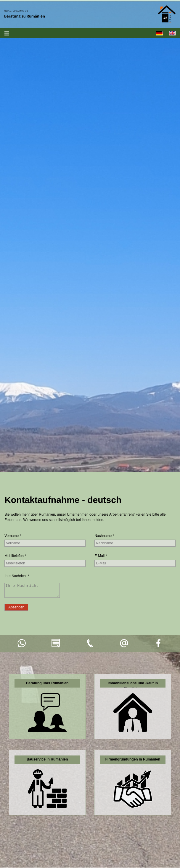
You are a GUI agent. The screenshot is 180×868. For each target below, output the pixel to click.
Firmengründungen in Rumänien (133, 762)
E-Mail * (101, 556)
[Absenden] (16, 610)
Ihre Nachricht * (17, 576)
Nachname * (104, 536)
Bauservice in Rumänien (47, 762)
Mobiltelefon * (15, 556)
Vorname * (13, 536)
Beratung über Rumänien (47, 686)
